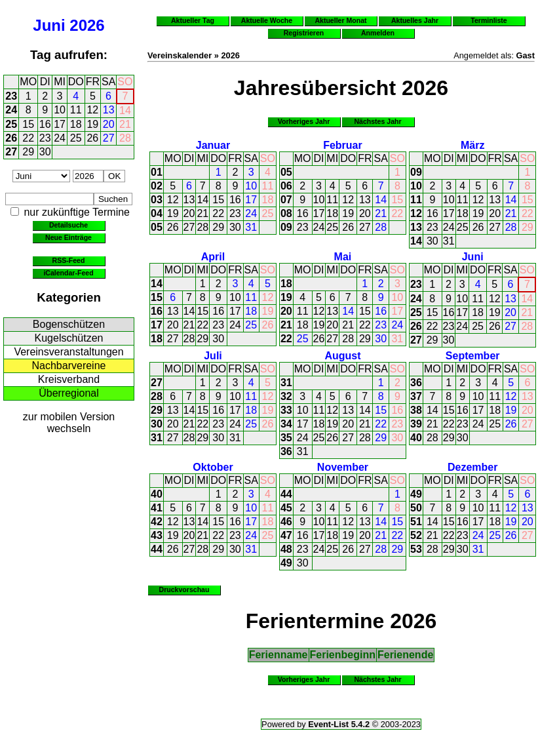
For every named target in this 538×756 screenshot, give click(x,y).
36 (286, 451)
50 (416, 508)
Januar (213, 145)
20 (109, 124)
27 (109, 138)
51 (416, 522)
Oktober (213, 467)
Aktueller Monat (340, 20)
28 (125, 138)
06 (286, 186)
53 (416, 549)
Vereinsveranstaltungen (68, 352)
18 (76, 124)
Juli (213, 356)
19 (92, 124)
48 (286, 549)
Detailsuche (68, 225)
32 (286, 396)
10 (60, 110)
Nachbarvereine (69, 366)
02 (157, 186)
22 (28, 138)
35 (286, 438)
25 (11, 124)
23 (11, 96)
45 (286, 508)
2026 (87, 25)
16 (45, 124)
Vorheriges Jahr (304, 121)
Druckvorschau (184, 589)
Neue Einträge (68, 237)
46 (286, 522)
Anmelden (378, 33)
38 (416, 410)
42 (157, 522)
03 (157, 200)
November (343, 467)
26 (11, 138)
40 (416, 438)
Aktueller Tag (193, 20)
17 (60, 124)
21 (125, 124)
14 (125, 110)
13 (109, 110)
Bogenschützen (69, 324)
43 (157, 535)
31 (251, 227)
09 (286, 227)
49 (286, 563)
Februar (343, 145)
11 (76, 110)
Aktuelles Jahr (415, 20)
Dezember (472, 467)
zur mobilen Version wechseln (69, 423)
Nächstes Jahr (377, 121)
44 (157, 549)
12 (92, 110)
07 (286, 200)
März (472, 145)
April (213, 257)
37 (416, 396)
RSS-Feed (69, 260)
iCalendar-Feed (68, 273)
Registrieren (304, 33)
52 (416, 535)
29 (28, 152)
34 (286, 424)
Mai (343, 257)
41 (157, 508)
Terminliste (489, 20)
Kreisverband (69, 379)
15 (28, 124)
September (473, 356)
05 (157, 227)
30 (45, 152)
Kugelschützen (69, 338)
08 (286, 213)
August (342, 356)
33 (286, 410)
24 (11, 110)
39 (416, 424)
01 (157, 172)
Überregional (69, 393)
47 (286, 535)
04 (157, 213)
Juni (49, 25)
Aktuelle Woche (267, 20)
